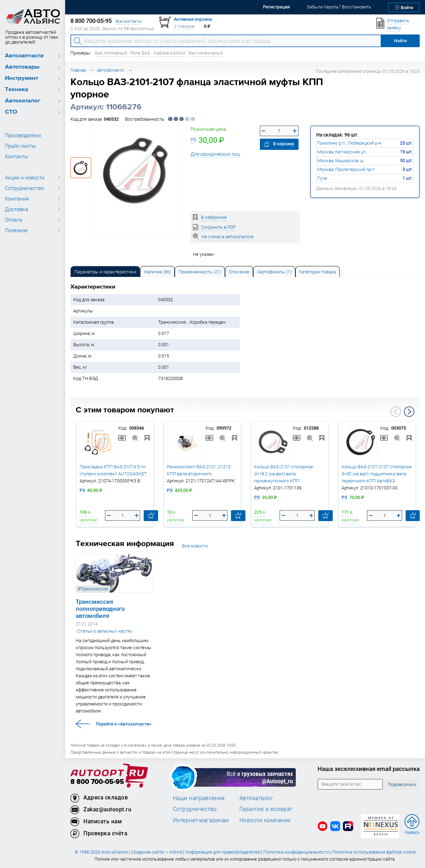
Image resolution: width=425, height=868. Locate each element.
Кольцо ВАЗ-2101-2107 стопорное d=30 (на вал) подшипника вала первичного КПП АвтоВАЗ (377, 474)
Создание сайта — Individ (157, 852)
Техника (17, 90)
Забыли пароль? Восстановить (339, 7)
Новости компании (265, 820)
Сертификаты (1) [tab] (274, 272)
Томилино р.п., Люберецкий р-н (349, 143)
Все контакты (129, 21)
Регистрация (276, 7)
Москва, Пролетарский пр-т (346, 169)
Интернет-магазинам (201, 820)
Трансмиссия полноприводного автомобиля (100, 609)
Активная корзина (193, 19)
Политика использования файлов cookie (374, 852)
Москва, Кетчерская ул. (342, 152)
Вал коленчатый (206, 53)
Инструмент (21, 78)
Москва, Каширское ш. (341, 161)
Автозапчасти (24, 56)
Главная (78, 70)
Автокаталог (23, 101)
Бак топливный (111, 53)
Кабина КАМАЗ (170, 53)
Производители (23, 135)
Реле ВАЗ (140, 53)
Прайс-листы (20, 146)
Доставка (17, 209)
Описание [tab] (239, 272)
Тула (322, 178)
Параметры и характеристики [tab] (105, 272)
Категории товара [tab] (318, 272)
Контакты (17, 156)
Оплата (14, 220)
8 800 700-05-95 (97, 782)
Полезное (16, 230)
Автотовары (22, 67)
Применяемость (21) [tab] (200, 272)
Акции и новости (25, 177)
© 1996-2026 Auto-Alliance (101, 852)
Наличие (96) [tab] (157, 272)
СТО (11, 112)
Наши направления (199, 798)
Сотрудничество (24, 188)
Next (409, 412)
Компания (17, 198)
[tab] (105, 271)
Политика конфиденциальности (296, 852)
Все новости (195, 546)
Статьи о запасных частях (105, 631)
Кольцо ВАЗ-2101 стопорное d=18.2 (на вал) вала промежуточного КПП (284, 474)
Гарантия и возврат (266, 809)
